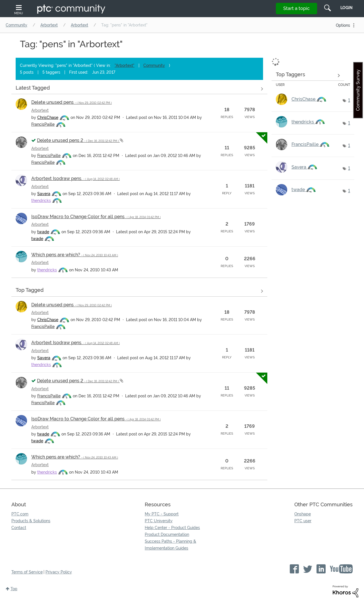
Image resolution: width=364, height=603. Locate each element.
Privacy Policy (59, 572)
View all (139, 89)
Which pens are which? (75, 255)
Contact (19, 528)
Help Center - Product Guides (172, 528)
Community (16, 25)
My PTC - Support (162, 514)
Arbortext (49, 25)
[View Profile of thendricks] (41, 201)
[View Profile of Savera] (44, 194)
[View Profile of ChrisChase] (48, 117)
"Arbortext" (125, 65)
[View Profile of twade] (43, 232)
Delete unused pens (72, 102)
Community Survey (358, 90)
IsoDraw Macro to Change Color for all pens (96, 217)
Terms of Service (27, 572)
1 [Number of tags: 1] (349, 100)
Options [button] (343, 25)
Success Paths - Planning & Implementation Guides (170, 545)
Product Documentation (167, 534)
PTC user (303, 521)
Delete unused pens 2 (78, 140)
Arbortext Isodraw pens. (76, 178)
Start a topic (296, 8)
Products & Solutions (31, 521)
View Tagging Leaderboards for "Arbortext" (308, 75)
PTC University (159, 521)
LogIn (347, 8)
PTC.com (20, 514)
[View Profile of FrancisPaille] (43, 124)
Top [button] (14, 589)
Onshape (303, 514)
